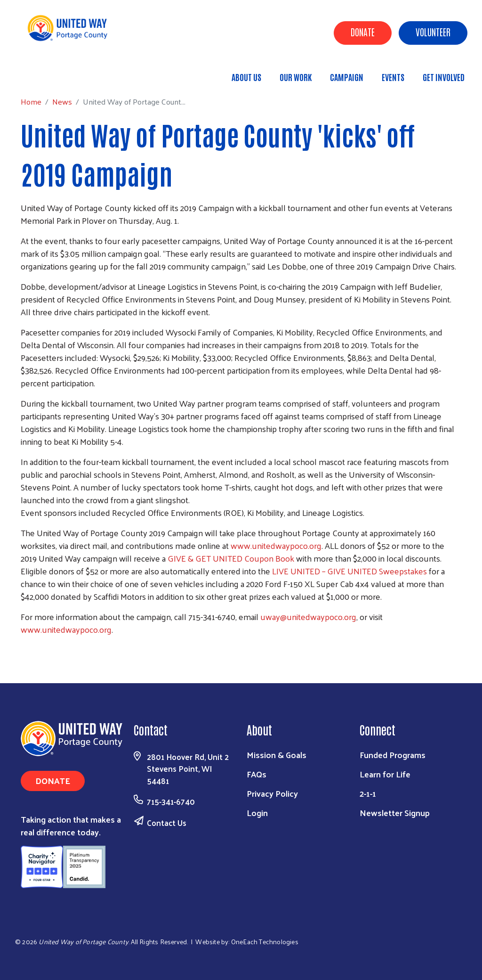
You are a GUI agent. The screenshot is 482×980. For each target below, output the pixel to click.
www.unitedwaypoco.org (276, 545)
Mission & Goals (277, 755)
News (86, 73)
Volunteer (433, 32)
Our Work (296, 77)
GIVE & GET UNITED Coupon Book (232, 558)
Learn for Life (385, 774)
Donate (363, 32)
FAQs (257, 774)
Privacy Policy (272, 793)
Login (257, 813)
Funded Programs (393, 755)
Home (55, 73)
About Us (246, 77)
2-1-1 (368, 793)
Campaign (347, 77)
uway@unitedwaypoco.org (308, 617)
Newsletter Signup (395, 813)
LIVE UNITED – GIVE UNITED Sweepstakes (349, 571)
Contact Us (167, 823)
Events (393, 77)
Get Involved (444, 77)
